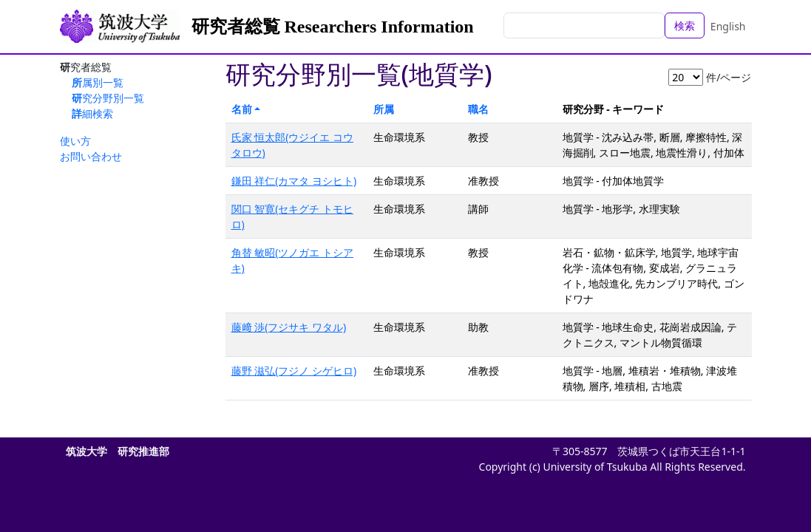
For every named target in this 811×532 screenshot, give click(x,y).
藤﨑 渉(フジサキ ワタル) (289, 327)
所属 (384, 109)
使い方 (75, 141)
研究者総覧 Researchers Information (333, 27)
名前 (242, 109)
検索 (685, 25)
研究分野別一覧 (108, 98)
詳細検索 (92, 113)
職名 (478, 109)
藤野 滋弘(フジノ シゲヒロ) (294, 371)
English (728, 26)
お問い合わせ (91, 156)
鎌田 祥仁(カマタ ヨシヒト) (294, 181)
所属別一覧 (98, 82)
